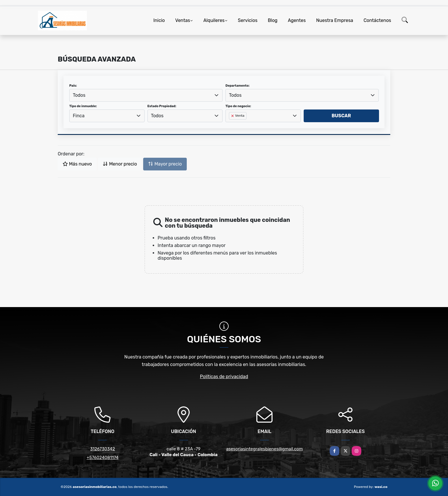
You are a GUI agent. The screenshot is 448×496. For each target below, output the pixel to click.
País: (73, 86)
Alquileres (214, 20)
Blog (273, 20)
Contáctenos (377, 20)
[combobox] (146, 95)
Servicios (248, 20)
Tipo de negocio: (238, 106)
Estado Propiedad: (162, 106)
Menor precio (120, 164)
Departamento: (237, 86)
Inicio (159, 20)
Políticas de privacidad (224, 377)
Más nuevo (77, 164)
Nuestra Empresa (335, 20)
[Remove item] (233, 116)
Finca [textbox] (79, 116)
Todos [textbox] (79, 95)
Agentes (297, 20)
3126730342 (102, 449)
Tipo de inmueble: (83, 106)
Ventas (183, 20)
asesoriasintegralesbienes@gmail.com (264, 449)
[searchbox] (231, 125)
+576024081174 (102, 458)
